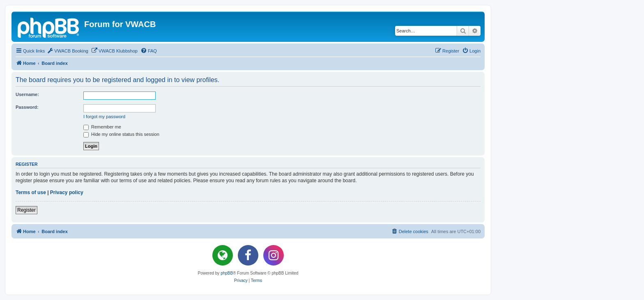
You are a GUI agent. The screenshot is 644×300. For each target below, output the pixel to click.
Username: (27, 94)
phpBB (227, 273)
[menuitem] (68, 51)
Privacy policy (67, 192)
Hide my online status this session (121, 134)
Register (26, 210)
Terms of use (31, 192)
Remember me (102, 127)
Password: (27, 107)
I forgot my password (104, 117)
